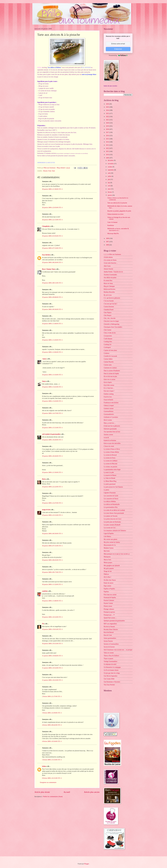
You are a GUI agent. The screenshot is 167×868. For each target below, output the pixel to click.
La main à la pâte (109, 472)
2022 (108, 117)
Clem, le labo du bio (110, 333)
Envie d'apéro (108, 382)
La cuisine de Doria (109, 458)
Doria (44, 479)
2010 (108, 155)
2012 (108, 148)
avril (109, 186)
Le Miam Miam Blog (110, 481)
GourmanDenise (109, 411)
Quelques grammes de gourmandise (114, 621)
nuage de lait (46, 510)
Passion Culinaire (109, 600)
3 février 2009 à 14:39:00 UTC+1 (52, 713)
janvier (110, 195)
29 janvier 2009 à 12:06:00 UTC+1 (52, 352)
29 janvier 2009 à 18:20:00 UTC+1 (52, 440)
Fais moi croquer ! (109, 391)
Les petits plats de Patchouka (112, 522)
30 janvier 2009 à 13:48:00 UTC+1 (52, 601)
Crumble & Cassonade (110, 356)
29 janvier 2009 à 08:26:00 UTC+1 (52, 262)
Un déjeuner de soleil (110, 664)
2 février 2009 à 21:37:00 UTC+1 (52, 696)
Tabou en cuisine (109, 653)
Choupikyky (46, 226)
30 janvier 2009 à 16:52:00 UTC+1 (52, 617)
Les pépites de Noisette (111, 516)
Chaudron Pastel (109, 310)
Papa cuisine (107, 586)
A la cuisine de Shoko (110, 260)
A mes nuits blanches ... (111, 263)
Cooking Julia (108, 342)
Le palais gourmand (110, 484)
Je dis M (106, 438)
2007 (108, 242)
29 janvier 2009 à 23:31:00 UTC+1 (52, 515)
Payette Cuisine (108, 603)
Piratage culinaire (109, 609)
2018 (108, 129)
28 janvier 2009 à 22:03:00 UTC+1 (52, 208)
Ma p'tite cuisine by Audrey (112, 542)
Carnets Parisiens (109, 307)
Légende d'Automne (110, 493)
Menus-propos (108, 563)
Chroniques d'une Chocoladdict (113, 327)
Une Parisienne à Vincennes (112, 682)
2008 (108, 238)
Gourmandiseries (109, 414)
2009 (108, 158)
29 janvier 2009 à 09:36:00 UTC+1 (52, 309)
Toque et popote (108, 659)
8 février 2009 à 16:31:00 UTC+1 (52, 778)
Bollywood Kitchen (109, 289)
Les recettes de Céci (110, 528)
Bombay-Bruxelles (109, 292)
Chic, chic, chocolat (110, 318)
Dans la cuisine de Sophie (111, 374)
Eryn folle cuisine (109, 385)
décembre (111, 160)
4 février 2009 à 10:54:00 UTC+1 (52, 741)
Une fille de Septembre (111, 676)
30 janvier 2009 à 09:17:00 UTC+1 (52, 572)
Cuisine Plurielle (109, 362)
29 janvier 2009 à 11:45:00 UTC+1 (52, 340)
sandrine (45, 591)
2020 (108, 123)
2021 (108, 120)
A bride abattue (108, 257)
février (110, 192)
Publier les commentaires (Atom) (53, 797)
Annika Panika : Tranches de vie (113, 272)
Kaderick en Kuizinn (110, 440)
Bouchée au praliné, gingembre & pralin (119, 211)
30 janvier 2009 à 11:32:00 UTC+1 (52, 584)
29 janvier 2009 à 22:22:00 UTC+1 (52, 487)
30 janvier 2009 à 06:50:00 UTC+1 (52, 534)
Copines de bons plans (110, 350)
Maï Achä (107, 551)
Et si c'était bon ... (109, 388)
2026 (108, 104)
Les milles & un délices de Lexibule (114, 510)
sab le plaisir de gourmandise (51, 434)
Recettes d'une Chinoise (111, 629)
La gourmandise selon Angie (112, 470)
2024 (108, 110)
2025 (108, 107)
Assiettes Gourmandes (110, 275)
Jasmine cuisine (108, 435)
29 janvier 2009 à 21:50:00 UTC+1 (52, 472)
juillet (110, 176)
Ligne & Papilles (109, 533)
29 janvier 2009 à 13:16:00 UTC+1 (52, 375)
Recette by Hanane (109, 627)
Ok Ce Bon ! (107, 577)
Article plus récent (42, 792)
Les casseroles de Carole (111, 496)
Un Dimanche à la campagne (112, 667)
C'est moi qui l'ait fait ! (110, 304)
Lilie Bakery (107, 536)
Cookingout (107, 347)
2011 (108, 151)
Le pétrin (106, 490)
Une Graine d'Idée (109, 679)
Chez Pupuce (108, 313)
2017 (108, 132)
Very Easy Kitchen (109, 685)
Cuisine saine (108, 365)
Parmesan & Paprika (110, 597)
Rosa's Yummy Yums (49, 269)
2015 (108, 139)
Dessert (45, 171)
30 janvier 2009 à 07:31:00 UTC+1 (52, 546)
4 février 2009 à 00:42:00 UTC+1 (52, 725)
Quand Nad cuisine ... (110, 618)
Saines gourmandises (110, 638)
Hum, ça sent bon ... (110, 423)
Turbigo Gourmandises (110, 661)
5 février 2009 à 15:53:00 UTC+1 (52, 760)
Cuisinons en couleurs (110, 368)
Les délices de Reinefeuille (112, 504)
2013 (108, 145)
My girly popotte (109, 568)
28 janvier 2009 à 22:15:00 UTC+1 (52, 220)
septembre (111, 170)
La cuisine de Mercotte (110, 464)
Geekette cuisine (109, 409)
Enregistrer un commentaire (48, 782)
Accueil (67, 792)
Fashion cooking (109, 394)
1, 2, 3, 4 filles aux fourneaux (112, 254)
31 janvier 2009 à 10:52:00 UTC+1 (52, 668)
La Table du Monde (109, 478)
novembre (111, 164)
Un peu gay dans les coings (112, 673)
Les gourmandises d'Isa (111, 507)
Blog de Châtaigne (109, 286)
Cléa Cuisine (108, 330)
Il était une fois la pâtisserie (112, 426)
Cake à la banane (112, 222)
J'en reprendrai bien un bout (112, 432)
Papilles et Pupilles (109, 589)
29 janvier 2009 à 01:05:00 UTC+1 (52, 236)
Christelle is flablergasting (111, 324)
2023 (108, 113)
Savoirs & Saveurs (109, 647)
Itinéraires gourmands (110, 429)
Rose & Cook (108, 635)
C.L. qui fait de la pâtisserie (112, 298)
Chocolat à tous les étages (111, 321)
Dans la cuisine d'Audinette (112, 371)
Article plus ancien (92, 792)
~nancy (44, 359)
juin (109, 179)
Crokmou (107, 353)
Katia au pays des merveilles (112, 443)
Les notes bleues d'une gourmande (114, 513)
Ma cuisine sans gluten (110, 539)
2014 (108, 142)
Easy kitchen (46, 255)
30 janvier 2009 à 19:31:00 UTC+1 (52, 644)
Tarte (53, 171)
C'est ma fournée (109, 301)
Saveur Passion (108, 641)
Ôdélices (106, 574)
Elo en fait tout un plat (110, 376)
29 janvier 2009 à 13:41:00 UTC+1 (52, 387)
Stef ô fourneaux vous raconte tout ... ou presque (118, 650)
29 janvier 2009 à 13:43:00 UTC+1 (52, 401)
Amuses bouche (108, 269)
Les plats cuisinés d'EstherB (112, 525)
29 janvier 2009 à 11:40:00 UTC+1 (52, 324)
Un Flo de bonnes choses (111, 670)
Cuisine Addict (108, 359)
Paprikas (106, 592)
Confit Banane (108, 339)
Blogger (87, 864)
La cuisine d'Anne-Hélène (111, 452)
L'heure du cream (109, 446)
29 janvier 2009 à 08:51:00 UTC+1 (52, 283)
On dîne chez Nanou (110, 580)
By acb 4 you (108, 295)
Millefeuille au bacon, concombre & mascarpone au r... (118, 230)
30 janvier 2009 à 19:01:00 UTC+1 (52, 629)
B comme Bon (108, 281)
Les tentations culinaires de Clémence (115, 531)
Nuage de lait (108, 571)
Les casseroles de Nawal (111, 499)
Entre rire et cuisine (109, 379)
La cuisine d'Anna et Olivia (112, 449)
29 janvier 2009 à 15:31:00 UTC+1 (52, 428)
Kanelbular (111, 225)
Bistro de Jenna (108, 283)
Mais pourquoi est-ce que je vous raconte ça (117, 554)
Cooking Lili (108, 344)
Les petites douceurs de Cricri (113, 519)
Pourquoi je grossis (109, 612)
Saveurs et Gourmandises (111, 644)
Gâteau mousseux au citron (115, 214)
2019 (108, 126)
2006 (108, 245)
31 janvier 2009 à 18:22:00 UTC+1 (52, 680)
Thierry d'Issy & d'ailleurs (111, 656)
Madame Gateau (109, 548)
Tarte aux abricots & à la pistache (117, 203)
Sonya (44, 381)
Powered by (118, 55)
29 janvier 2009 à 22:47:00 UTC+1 (52, 503)
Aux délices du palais (110, 278)
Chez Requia (108, 315)
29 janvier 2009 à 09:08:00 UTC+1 (52, 297)
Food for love (108, 397)
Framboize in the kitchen (111, 403)
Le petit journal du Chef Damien (113, 487)
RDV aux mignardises (110, 624)
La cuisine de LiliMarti (111, 461)
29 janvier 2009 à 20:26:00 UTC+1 (52, 456)
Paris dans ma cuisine (110, 595)
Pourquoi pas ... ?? (109, 615)
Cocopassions (108, 336)
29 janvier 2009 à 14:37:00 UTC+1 (52, 413)
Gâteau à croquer (109, 406)
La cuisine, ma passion (110, 467)
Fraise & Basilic (109, 400)
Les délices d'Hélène (110, 502)
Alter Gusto (107, 266)
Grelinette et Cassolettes (111, 417)
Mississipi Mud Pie (113, 234)
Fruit (50, 171)
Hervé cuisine (108, 420)
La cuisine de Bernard (110, 455)
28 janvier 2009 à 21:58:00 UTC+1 (52, 189)
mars (109, 189)
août (109, 173)
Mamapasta (107, 557)
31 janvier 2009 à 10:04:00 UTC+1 (52, 656)
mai (109, 183)
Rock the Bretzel (109, 632)
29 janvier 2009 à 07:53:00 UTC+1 (52, 248)
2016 (108, 136)
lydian (44, 766)
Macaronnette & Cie (110, 545)
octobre (110, 167)
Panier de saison (109, 583)
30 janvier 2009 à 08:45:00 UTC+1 (52, 560)
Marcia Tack (107, 560)
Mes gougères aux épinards (112, 566)
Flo (43, 624)
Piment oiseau (108, 606)
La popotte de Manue (110, 475)
